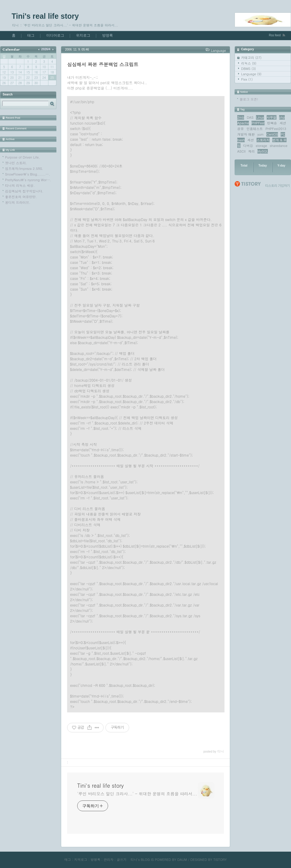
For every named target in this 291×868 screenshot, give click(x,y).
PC (283, 134)
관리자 (109, 860)
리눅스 (249, 63)
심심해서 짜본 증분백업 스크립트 (103, 64)
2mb (241, 117)
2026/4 (46, 49)
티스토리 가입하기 (277, 185)
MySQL (263, 151)
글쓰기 (122, 860)
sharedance (279, 146)
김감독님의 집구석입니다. (24, 191)
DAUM (182, 860)
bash (241, 140)
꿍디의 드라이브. (18, 202)
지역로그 (81, 860)
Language (251, 74)
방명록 (107, 35)
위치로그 (83, 35)
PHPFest (258, 123)
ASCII (241, 151)
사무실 (272, 117)
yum (261, 134)
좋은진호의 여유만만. (21, 197)
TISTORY (220, 860)
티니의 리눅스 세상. (20, 185)
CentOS (272, 134)
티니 (134, 860)
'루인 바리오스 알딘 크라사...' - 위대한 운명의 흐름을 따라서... (137, 794)
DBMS (249, 69)
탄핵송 (272, 123)
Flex (247, 79)
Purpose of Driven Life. (22, 157)
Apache (243, 123)
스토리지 (263, 140)
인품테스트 (255, 129)
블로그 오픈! (249, 99)
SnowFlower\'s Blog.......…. (27, 174)
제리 (252, 151)
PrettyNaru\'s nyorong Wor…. (28, 180)
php (282, 117)
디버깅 (248, 146)
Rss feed (275, 35)
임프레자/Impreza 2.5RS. (24, 169)
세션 (251, 140)
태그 (31, 35)
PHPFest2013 (276, 129)
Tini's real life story (45, 16)
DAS (250, 117)
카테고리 (251, 58)
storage (261, 146)
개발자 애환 (246, 134)
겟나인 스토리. (16, 163)
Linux (260, 117)
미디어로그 (55, 35)
